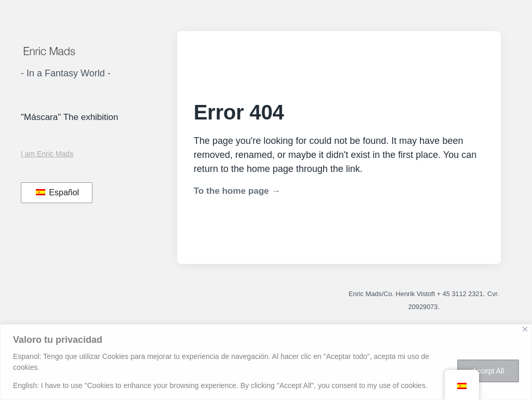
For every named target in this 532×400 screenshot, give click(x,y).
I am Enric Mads (47, 154)
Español (57, 192)
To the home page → (237, 191)
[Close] (525, 329)
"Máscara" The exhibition (70, 117)
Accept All (488, 371)
